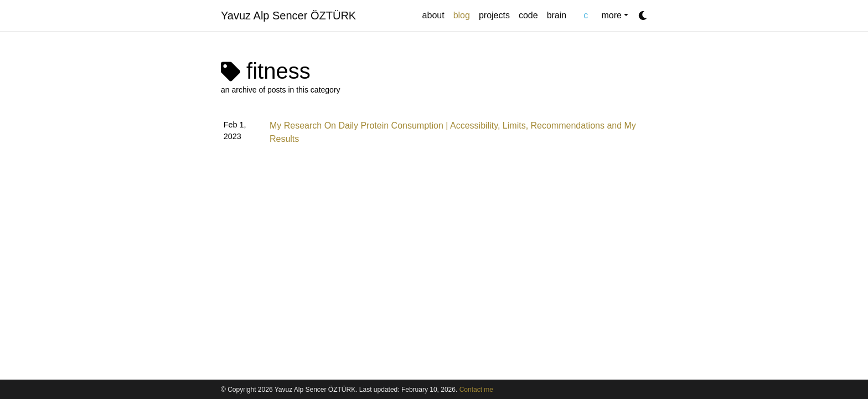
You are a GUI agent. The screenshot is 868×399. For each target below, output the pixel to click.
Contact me (476, 390)
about (433, 15)
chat (583, 15)
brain (557, 15)
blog (464, 14)
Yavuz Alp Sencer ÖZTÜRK (288, 16)
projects (494, 15)
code (528, 15)
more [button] (611, 15)
